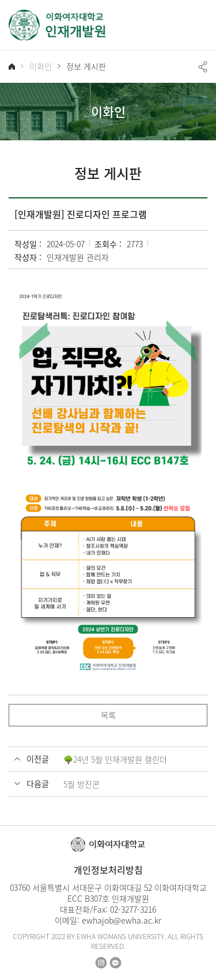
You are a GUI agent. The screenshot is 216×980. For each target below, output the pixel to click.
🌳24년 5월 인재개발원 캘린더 (115, 759)
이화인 (41, 66)
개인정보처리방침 (108, 870)
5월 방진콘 (82, 784)
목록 (108, 715)
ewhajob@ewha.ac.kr (122, 920)
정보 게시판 (86, 66)
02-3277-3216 (133, 909)
